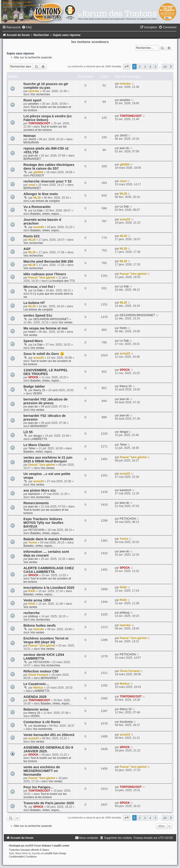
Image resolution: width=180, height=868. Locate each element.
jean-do (33, 156)
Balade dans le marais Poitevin (48, 539)
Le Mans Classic (37, 445)
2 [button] (140, 67)
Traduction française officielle (24, 850)
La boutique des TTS (62, 281)
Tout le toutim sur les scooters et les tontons (45, 128)
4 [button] (150, 67)
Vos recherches (40, 94)
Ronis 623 (32, 236)
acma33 (38, 227)
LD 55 (28, 432)
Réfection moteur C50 (41, 671)
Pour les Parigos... (38, 787)
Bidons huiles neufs (40, 625)
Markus (38, 688)
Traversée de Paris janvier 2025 (49, 803)
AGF (27, 249)
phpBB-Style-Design (56, 853)
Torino (33, 543)
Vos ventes (66, 322)
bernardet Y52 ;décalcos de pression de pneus (46, 401)
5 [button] (156, 67)
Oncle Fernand (38, 675)
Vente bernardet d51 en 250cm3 (49, 735)
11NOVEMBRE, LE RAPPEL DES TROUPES (46, 372)
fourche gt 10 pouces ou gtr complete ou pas (46, 86)
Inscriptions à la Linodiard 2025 (49, 588)
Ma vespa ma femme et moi (45, 328)
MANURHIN (31, 143)
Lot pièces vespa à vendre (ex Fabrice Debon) (48, 118)
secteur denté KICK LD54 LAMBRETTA (44, 657)
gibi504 (38, 172)
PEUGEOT (37, 175)
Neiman (30, 136)
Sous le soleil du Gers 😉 (44, 354)
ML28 (37, 198)
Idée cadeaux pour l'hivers (45, 274)
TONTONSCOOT (39, 123)
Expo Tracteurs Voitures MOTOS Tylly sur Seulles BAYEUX (43, 523)
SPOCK (33, 377)
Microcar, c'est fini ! (39, 287)
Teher (32, 448)
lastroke (34, 91)
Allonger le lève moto (41, 194)
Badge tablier (34, 386)
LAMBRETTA (39, 439)
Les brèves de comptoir (45, 201)
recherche (32, 613)
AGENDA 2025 (35, 697)
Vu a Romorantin (37, 207)
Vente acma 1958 (37, 600)
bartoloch (34, 494)
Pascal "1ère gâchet (42, 278)
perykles (34, 104)
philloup (33, 616)
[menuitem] (27, 27)
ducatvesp (40, 726)
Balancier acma (36, 709)
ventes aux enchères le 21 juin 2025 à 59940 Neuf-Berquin (48, 459)
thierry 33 (39, 390)
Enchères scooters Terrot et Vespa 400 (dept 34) (46, 640)
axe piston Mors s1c (40, 490)
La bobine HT (34, 303)
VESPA (37, 393)
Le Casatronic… (36, 684)
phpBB (28, 846)
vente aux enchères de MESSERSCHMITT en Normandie (42, 771)
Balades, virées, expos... (46, 214)
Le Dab (38, 211)
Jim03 (32, 139)
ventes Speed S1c (38, 315)
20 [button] (165, 67)
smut (32, 185)
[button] (127, 67)
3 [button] (145, 67)
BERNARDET (32, 159)
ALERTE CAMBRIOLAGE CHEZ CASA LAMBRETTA (49, 570)
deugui (37, 436)
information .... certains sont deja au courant (46, 554)
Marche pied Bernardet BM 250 (48, 261)
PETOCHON (36, 530)
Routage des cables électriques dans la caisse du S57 (49, 167)
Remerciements (36, 503)
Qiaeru (46, 850)
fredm (32, 332)
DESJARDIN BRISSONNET (51, 319)
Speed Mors (33, 341)
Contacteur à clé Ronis (42, 722)
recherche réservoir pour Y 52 (47, 181)
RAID (32, 591)
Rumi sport (32, 100)
